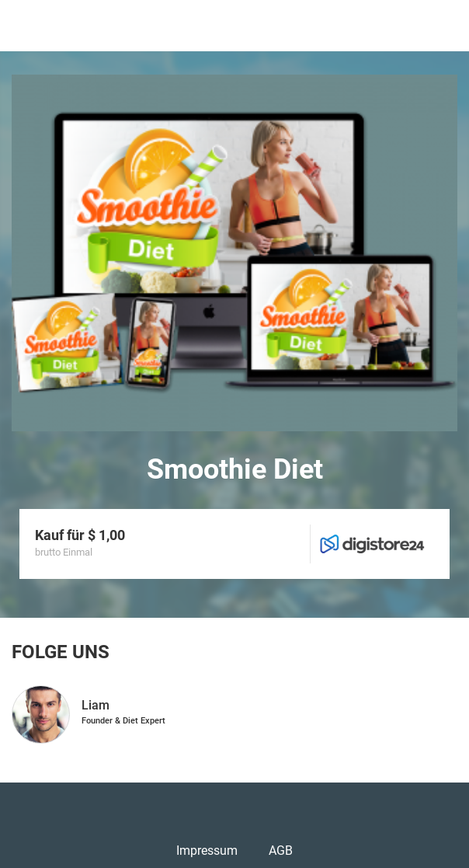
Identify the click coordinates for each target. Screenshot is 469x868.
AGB (281, 851)
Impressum (207, 851)
